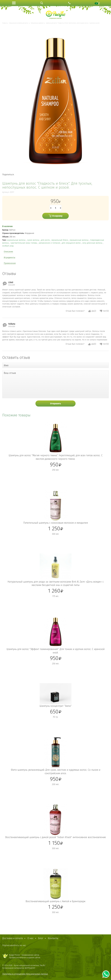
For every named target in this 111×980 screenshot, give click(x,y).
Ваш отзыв (10, 373)
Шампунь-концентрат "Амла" (56, 706)
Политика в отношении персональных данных (25, 974)
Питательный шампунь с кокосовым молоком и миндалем (56, 523)
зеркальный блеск (60, 240)
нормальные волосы (16, 240)
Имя (6, 365)
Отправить (55, 404)
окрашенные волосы (79, 240)
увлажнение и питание (50, 243)
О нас (31, 938)
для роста (46, 240)
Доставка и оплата (13, 938)
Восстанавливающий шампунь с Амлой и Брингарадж (55, 901)
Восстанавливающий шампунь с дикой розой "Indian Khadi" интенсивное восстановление (56, 837)
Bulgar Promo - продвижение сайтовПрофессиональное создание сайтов (25, 956)
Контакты (53, 938)
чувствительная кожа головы (24, 243)
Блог (41, 938)
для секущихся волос (72, 243)
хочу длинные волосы (93, 243)
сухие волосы (33, 240)
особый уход (8, 246)
